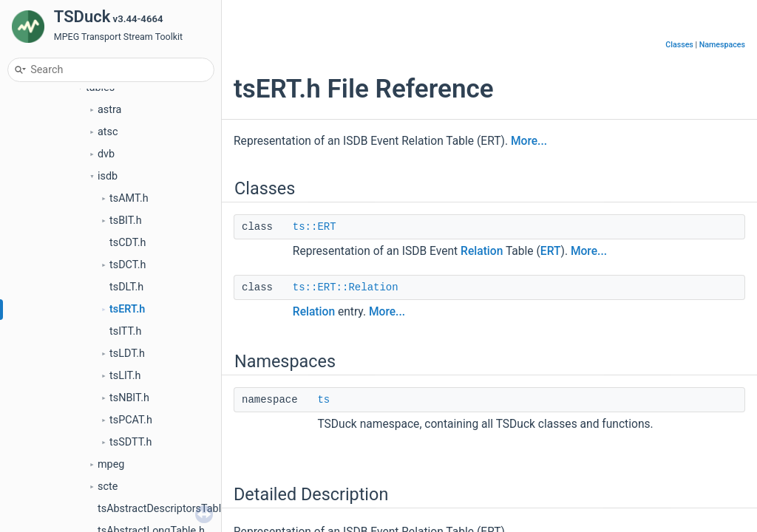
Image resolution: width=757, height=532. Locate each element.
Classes (679, 45)
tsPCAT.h (131, 420)
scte (108, 487)
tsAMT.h (129, 198)
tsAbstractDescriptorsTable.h (167, 509)
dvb (106, 154)
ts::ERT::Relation (346, 287)
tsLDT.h (127, 354)
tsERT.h (127, 309)
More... (529, 141)
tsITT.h (125, 331)
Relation (482, 251)
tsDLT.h (126, 287)
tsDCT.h (128, 265)
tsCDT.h (128, 243)
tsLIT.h (125, 376)
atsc (108, 132)
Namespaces (722, 45)
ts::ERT (315, 227)
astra (109, 110)
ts (323, 400)
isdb (108, 176)
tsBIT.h (126, 221)
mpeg (111, 464)
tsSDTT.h (130, 442)
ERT (551, 251)
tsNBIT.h (129, 398)
